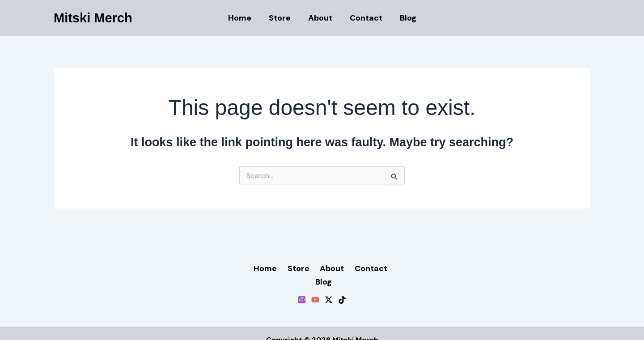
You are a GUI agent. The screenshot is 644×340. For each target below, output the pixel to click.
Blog (405, 18)
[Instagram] (302, 286)
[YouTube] (315, 286)
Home (242, 18)
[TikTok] (342, 286)
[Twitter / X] (329, 286)
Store (281, 18)
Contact (365, 18)
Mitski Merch (93, 18)
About (320, 18)
